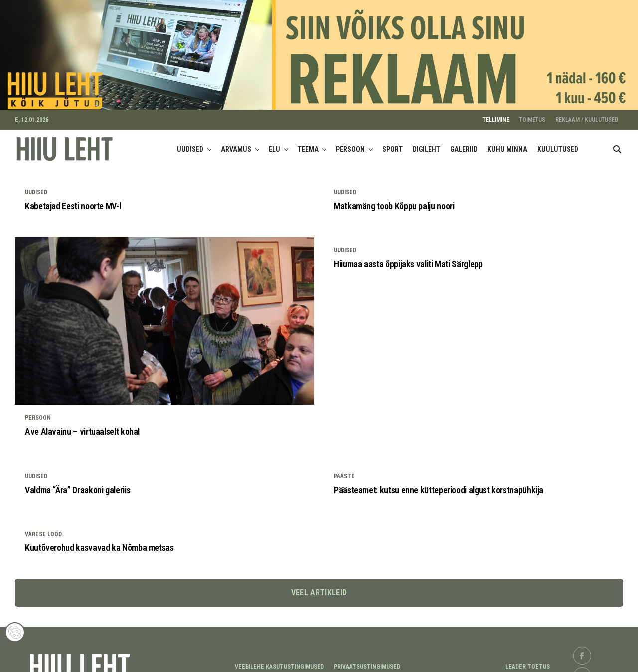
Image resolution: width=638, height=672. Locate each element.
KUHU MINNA (507, 143)
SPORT (393, 143)
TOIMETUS (532, 113)
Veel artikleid (319, 587)
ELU (274, 143)
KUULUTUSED (558, 143)
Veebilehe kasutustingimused (279, 660)
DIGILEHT (426, 143)
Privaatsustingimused (367, 660)
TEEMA (308, 143)
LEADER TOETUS (528, 660)
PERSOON (350, 143)
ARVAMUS (236, 143)
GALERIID (464, 143)
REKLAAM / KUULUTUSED (587, 113)
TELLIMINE (496, 113)
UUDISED (190, 143)
